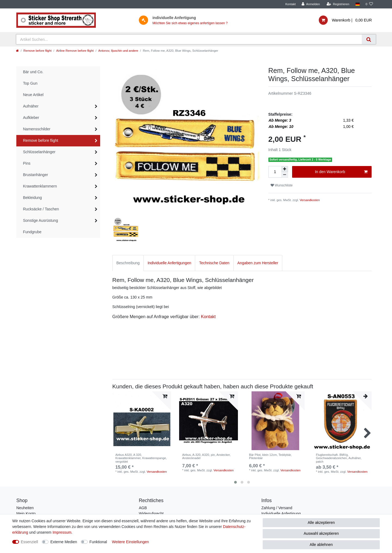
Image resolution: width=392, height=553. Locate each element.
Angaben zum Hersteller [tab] (258, 263)
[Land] (357, 4)
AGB (143, 508)
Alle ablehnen (321, 545)
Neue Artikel (33, 95)
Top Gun (30, 83)
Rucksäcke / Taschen (41, 209)
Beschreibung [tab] (128, 263)
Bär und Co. (33, 72)
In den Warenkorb (341, 172)
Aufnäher (31, 106)
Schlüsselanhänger (39, 152)
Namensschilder (37, 129)
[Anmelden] (311, 4)
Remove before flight (37, 51)
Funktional (98, 542)
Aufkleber (31, 118)
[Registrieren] (338, 4)
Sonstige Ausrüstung (41, 220)
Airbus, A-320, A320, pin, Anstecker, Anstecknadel (206, 456)
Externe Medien (64, 542)
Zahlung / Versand (277, 508)
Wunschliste (282, 185)
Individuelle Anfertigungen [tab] (169, 263)
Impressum (62, 532)
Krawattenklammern (40, 186)
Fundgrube (32, 232)
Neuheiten (25, 508)
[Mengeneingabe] (275, 172)
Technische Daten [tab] (214, 263)
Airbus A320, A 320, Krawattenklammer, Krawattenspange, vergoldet (141, 458)
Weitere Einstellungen (130, 542)
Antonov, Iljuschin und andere (118, 51)
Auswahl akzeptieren (321, 533)
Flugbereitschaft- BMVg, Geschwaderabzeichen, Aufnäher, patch (339, 458)
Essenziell (30, 542)
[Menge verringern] (285, 175)
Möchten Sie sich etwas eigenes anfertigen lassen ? (190, 23)
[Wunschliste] (369, 4)
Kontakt (290, 4)
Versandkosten (310, 200)
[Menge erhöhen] (285, 169)
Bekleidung (33, 198)
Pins (27, 163)
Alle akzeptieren (321, 523)
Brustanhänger (36, 175)
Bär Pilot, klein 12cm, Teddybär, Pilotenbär (270, 456)
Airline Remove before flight (75, 51)
